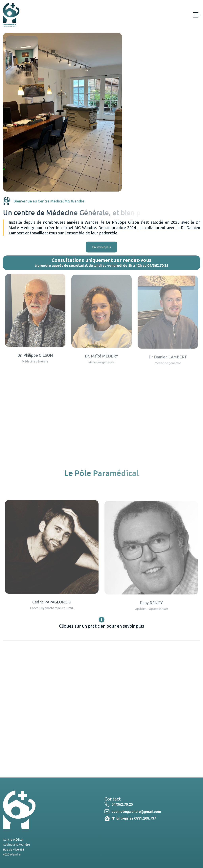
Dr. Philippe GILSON (35, 360)
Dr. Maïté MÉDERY (101, 361)
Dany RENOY (151, 607)
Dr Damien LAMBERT (168, 361)
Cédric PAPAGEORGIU (52, 606)
